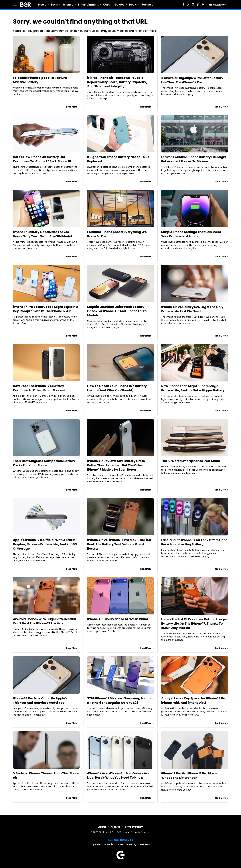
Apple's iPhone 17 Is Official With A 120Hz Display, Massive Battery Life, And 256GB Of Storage (45, 544)
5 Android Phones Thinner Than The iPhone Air (46, 775)
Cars (107, 5)
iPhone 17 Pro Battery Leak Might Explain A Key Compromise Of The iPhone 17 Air (46, 309)
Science (68, 5)
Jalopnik (108, 844)
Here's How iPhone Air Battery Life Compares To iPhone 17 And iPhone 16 (42, 159)
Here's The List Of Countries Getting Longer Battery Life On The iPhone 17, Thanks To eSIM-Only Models (194, 624)
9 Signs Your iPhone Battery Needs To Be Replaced (118, 159)
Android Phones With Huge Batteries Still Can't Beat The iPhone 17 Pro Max (44, 621)
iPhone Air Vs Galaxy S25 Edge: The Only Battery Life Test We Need (192, 309)
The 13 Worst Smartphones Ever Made (191, 461)
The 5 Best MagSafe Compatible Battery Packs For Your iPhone (44, 463)
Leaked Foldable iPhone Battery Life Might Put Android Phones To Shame (194, 159)
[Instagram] (193, 5)
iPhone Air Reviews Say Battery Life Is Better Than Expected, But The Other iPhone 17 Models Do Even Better (116, 465)
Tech (54, 5)
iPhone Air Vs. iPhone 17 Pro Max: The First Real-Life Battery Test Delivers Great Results (119, 544)
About (102, 827)
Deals (133, 5)
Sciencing (131, 844)
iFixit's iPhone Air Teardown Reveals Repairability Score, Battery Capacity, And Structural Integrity (117, 82)
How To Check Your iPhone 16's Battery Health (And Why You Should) (117, 388)
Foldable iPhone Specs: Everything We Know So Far (117, 234)
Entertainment (88, 5)
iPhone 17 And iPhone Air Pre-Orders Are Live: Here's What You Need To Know (118, 775)
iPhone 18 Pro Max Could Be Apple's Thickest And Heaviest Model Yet (40, 701)
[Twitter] (188, 5)
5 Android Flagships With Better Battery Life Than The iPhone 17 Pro (192, 80)
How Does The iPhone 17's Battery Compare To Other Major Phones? (39, 388)
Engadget (96, 844)
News (42, 5)
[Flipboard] (198, 5)
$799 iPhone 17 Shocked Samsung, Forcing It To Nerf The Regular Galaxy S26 (120, 701)
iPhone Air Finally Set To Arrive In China (118, 619)
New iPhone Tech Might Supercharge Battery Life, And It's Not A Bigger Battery (193, 388)
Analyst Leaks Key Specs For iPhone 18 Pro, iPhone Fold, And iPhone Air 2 (194, 701)
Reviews (147, 5)
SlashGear (145, 844)
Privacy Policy (134, 827)
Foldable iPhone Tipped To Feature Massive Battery (40, 80)
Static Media (106, 832)
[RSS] (203, 5)
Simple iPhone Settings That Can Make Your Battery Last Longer (191, 234)
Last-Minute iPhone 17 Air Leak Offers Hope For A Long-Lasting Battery (194, 542)
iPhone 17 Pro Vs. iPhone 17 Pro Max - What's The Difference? (189, 776)
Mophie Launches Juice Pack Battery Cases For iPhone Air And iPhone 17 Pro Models (117, 311)
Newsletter (217, 5)
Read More (72, 107)
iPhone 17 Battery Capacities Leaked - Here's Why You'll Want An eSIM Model (42, 234)
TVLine (120, 844)
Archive (116, 827)
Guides (120, 5)
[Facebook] (183, 5)
